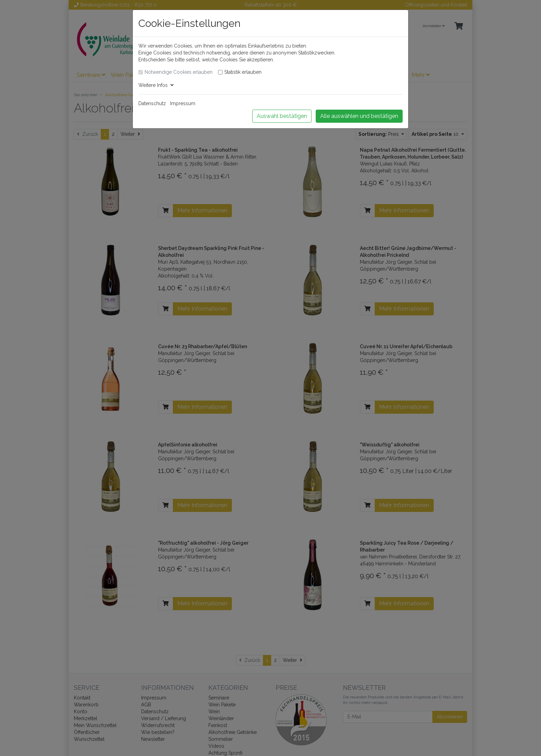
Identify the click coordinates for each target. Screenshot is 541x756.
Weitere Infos (156, 85)
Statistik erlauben (243, 72)
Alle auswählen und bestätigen (359, 116)
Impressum (183, 103)
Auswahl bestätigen (282, 116)
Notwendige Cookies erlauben (179, 72)
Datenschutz (152, 103)
